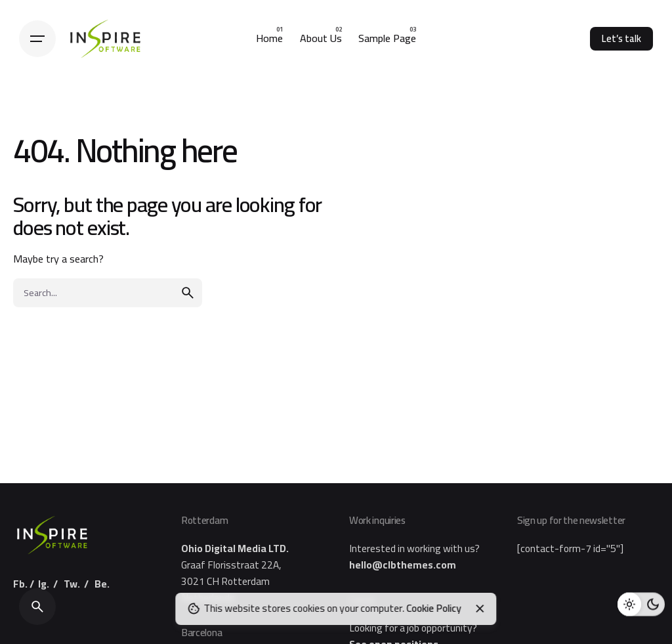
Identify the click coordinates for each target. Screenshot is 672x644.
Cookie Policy (434, 608)
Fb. (20, 584)
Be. (102, 584)
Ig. (44, 584)
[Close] (480, 609)
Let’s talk (621, 38)
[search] (188, 293)
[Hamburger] (37, 39)
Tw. (72, 584)
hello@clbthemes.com (403, 565)
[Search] (37, 607)
